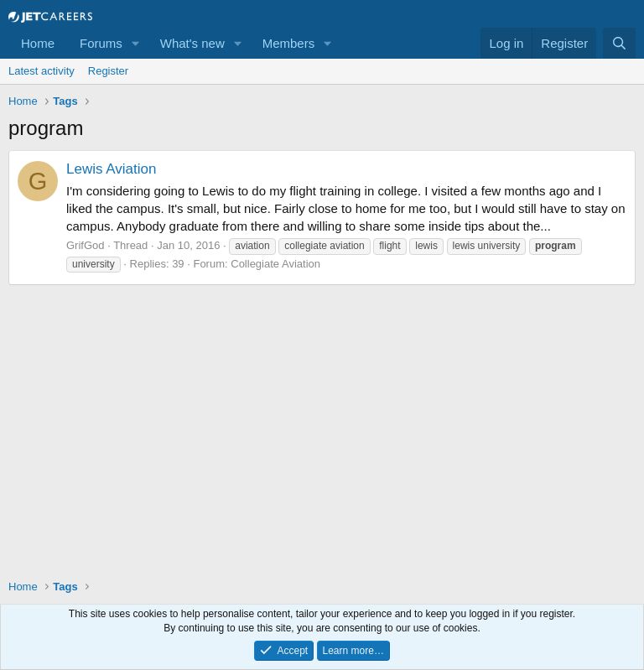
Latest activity (42, 71)
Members (289, 43)
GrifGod (86, 245)
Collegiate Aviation (275, 264)
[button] (136, 43)
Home (38, 43)
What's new (192, 43)
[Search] (619, 43)
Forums (101, 43)
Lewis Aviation (111, 169)
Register (108, 71)
